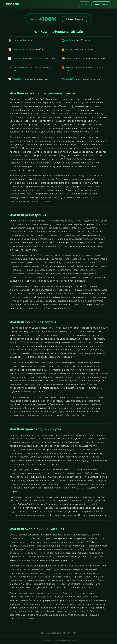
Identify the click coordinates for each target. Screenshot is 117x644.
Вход (84, 4)
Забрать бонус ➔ (74, 19)
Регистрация (101, 4)
